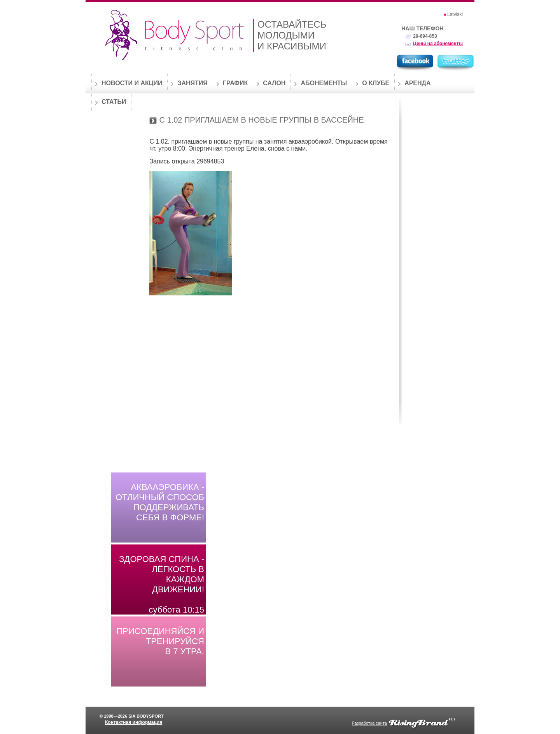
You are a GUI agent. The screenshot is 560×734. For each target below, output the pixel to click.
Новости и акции (132, 83)
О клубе (376, 83)
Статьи (114, 102)
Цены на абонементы (438, 44)
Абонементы (324, 83)
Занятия (192, 83)
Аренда (417, 83)
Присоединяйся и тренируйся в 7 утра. (161, 641)
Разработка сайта (369, 723)
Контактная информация (134, 722)
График (235, 83)
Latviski (455, 14)
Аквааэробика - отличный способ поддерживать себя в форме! (160, 502)
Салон (274, 83)
